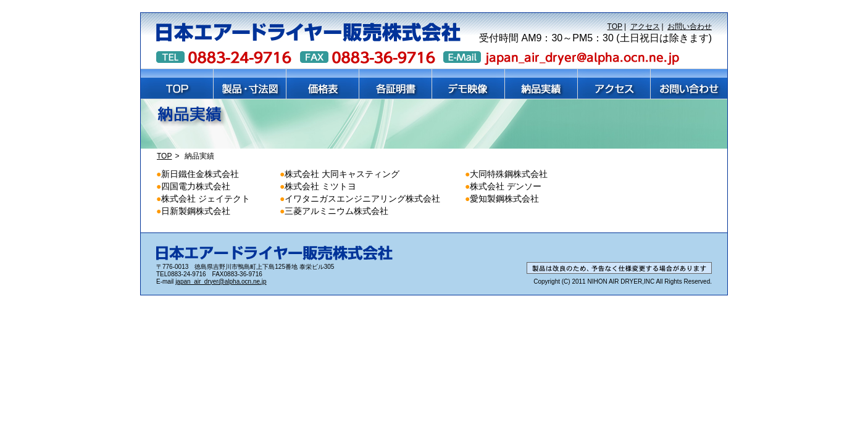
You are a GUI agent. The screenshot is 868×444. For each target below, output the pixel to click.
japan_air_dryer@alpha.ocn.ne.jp (221, 282)
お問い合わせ (690, 27)
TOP (615, 27)
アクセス (645, 27)
